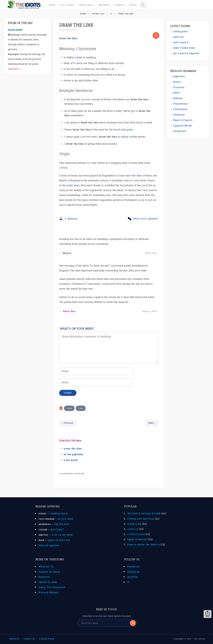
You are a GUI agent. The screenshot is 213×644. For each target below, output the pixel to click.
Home (52, 5)
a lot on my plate (62, 535)
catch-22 (133, 529)
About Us (14, 639)
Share (208, 614)
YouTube (133, 577)
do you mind (65, 519)
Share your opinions (146, 219)
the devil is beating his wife (144, 513)
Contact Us (29, 639)
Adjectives (179, 76)
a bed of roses (136, 534)
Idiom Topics (86, 5)
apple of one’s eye (59, 540)
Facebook (133, 567)
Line (81, 408)
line (74, 38)
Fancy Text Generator (52, 587)
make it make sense (184, 48)
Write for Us (46, 567)
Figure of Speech (183, 120)
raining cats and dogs (141, 519)
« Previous (68, 423)
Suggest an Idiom (49, 572)
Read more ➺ (15, 69)
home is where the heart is (143, 544)
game (130, 130)
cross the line (73, 449)
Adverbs (178, 98)
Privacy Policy (47, 639)
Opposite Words (182, 126)
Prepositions (180, 104)
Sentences (179, 115)
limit (80, 57)
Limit (69, 408)
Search (133, 5)
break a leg (134, 524)
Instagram (134, 572)
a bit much (71, 460)
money (113, 144)
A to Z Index (67, 5)
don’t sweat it (181, 42)
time (139, 176)
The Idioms (199, 639)
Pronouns (179, 87)
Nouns (177, 82)
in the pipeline (74, 454)
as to (145, 200)
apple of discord (137, 539)
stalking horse (59, 513)
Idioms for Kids (48, 582)
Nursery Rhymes (49, 592)
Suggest (119, 5)
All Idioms (104, 5)
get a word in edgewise (186, 53)
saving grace (180, 31)
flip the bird (62, 524)
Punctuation (180, 109)
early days (73, 185)
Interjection (180, 131)
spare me (178, 37)
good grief (57, 529)
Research (44, 577)
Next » (152, 423)
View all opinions (49, 545)
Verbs (176, 93)
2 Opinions (71, 219)
